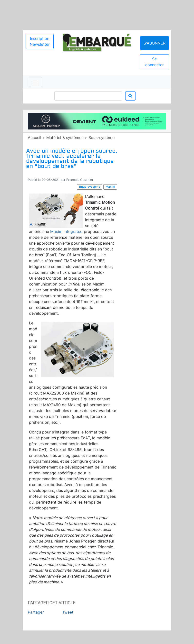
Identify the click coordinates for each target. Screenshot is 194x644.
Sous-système (102, 138)
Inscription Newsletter (40, 41)
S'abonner (155, 43)
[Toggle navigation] (36, 82)
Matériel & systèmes (65, 138)
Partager (36, 612)
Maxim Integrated (66, 231)
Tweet (68, 612)
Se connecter (155, 62)
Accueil (34, 138)
